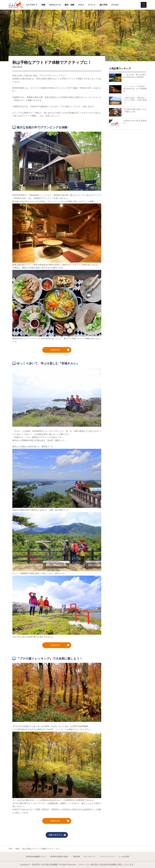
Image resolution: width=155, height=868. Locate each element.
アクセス (115, 5)
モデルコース (55, 5)
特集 (43, 5)
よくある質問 (124, 857)
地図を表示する (57, 835)
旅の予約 (103, 5)
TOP (10, 849)
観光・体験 (70, 5)
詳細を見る (60, 350)
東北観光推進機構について (36, 857)
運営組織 (76, 857)
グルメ (81, 5)
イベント (92, 5)
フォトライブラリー (107, 857)
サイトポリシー (90, 857)
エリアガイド (32, 5)
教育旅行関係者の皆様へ (60, 857)
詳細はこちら (115, 73)
